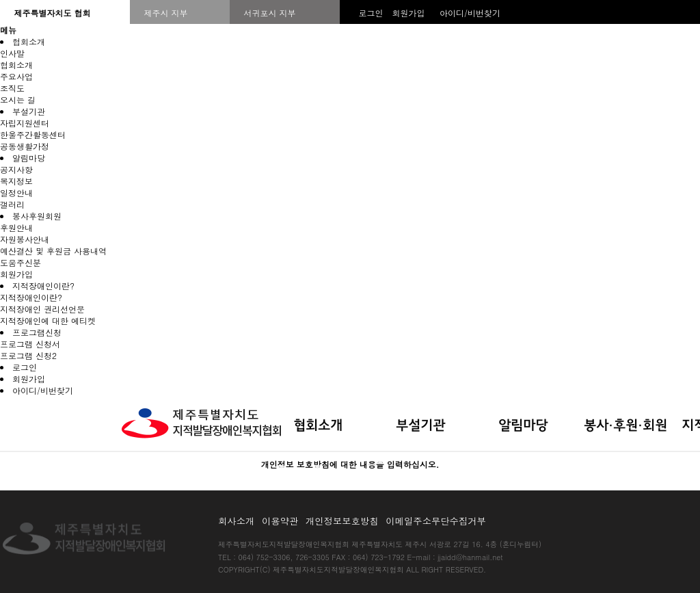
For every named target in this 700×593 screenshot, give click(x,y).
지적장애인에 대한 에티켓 (48, 320)
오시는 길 (18, 100)
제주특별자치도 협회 (52, 13)
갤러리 (12, 204)
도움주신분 (21, 262)
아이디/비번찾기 (470, 13)
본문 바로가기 (0, 396)
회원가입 (408, 13)
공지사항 (16, 169)
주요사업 (16, 76)
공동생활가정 (25, 146)
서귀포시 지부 (269, 13)
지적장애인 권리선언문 (42, 309)
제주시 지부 (165, 13)
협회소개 (29, 41)
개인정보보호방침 (344, 521)
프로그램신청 (37, 332)
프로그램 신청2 (28, 355)
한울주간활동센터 (33, 134)
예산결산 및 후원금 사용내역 (53, 251)
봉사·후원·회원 (625, 426)
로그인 (371, 13)
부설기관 (29, 111)
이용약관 (282, 521)
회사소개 (239, 521)
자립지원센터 (25, 123)
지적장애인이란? (43, 286)
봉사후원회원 (37, 216)
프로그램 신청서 (30, 344)
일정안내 (16, 193)
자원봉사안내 (25, 239)
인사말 (12, 53)
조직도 (12, 88)
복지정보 (16, 181)
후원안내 (16, 227)
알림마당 (29, 158)
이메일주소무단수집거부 (436, 521)
